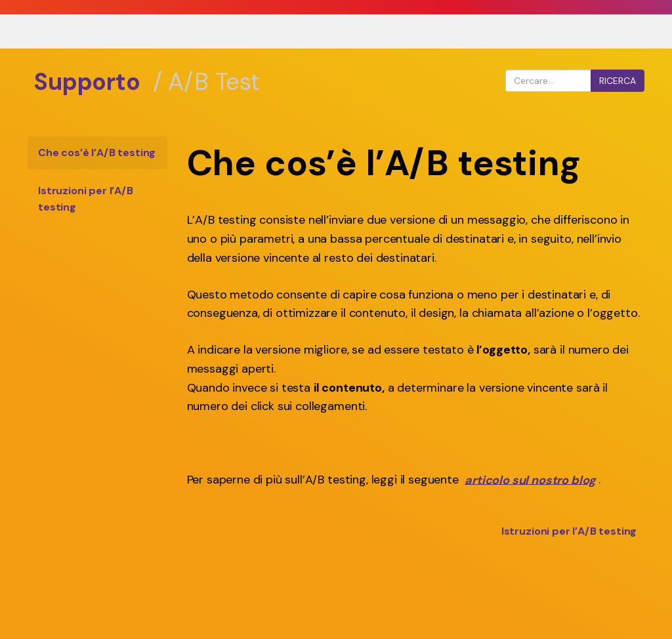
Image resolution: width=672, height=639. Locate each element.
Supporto (87, 82)
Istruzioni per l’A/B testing (86, 199)
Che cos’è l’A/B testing (97, 153)
